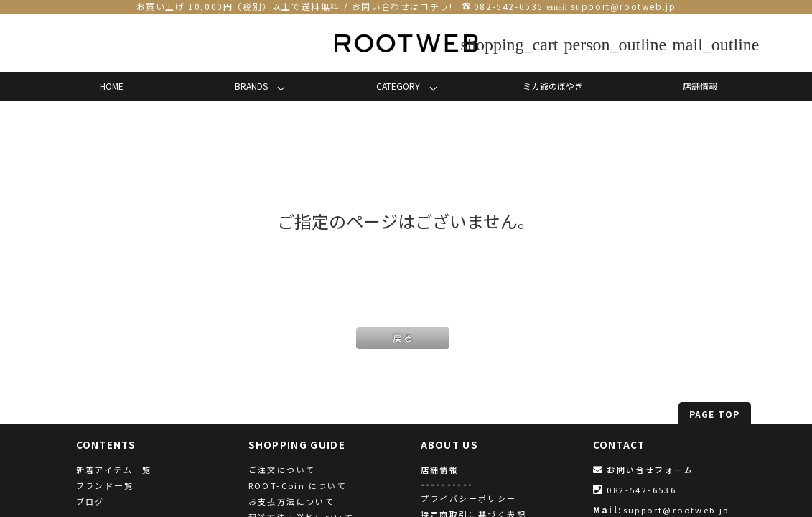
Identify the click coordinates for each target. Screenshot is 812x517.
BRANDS (251, 86)
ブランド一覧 (105, 485)
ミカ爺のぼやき (553, 86)
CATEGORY (398, 86)
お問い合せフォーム (643, 470)
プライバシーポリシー (469, 498)
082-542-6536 (509, 6)
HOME (112, 86)
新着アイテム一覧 (114, 470)
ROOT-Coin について (298, 485)
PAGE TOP (715, 414)
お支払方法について (292, 501)
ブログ (90, 501)
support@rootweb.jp (624, 6)
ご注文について (282, 470)
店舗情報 (700, 86)
